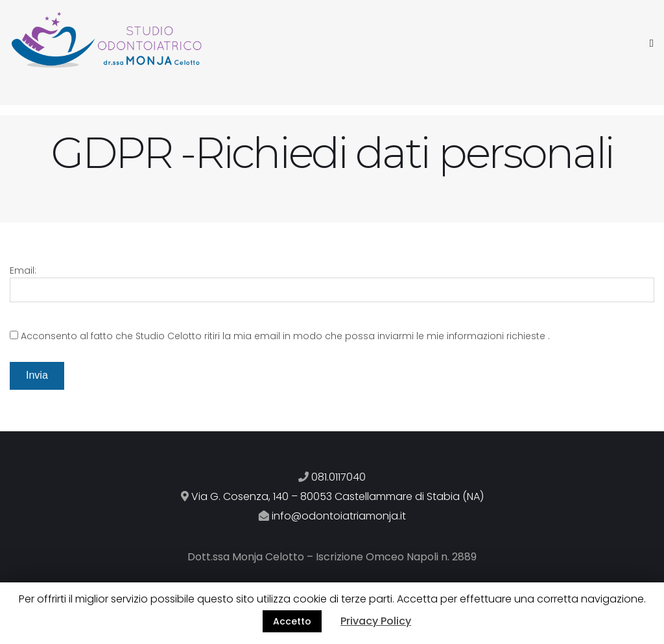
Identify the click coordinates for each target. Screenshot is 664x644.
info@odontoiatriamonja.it (339, 516)
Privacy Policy (376, 621)
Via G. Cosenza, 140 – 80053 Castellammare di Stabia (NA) (338, 496)
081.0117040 (338, 477)
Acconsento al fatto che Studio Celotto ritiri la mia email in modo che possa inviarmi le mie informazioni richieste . (285, 336)
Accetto (292, 621)
